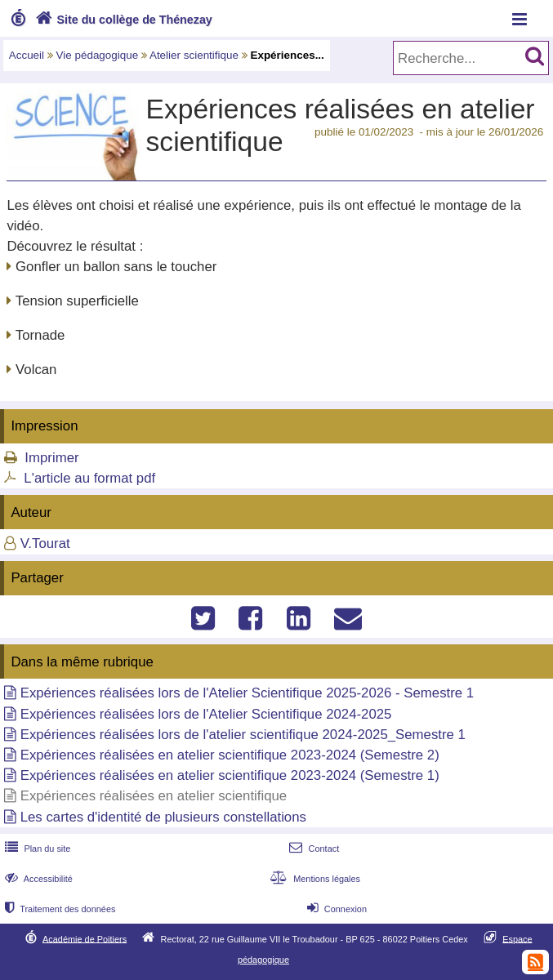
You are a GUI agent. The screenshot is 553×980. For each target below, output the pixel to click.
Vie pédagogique (98, 55)
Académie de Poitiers (85, 938)
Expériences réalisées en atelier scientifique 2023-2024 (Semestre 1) (230, 775)
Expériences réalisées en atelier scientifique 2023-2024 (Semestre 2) (230, 755)
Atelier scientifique (194, 55)
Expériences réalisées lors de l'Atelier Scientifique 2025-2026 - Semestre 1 (247, 693)
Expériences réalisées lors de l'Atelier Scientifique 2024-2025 (206, 714)
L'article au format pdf (89, 478)
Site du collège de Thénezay (122, 20)
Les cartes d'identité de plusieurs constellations (163, 817)
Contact (312, 849)
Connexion (335, 909)
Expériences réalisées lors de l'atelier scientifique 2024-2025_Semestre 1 (243, 735)
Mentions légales (314, 879)
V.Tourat (45, 543)
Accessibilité (37, 879)
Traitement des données (58, 909)
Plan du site (36, 849)
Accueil (27, 55)
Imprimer (51, 458)
